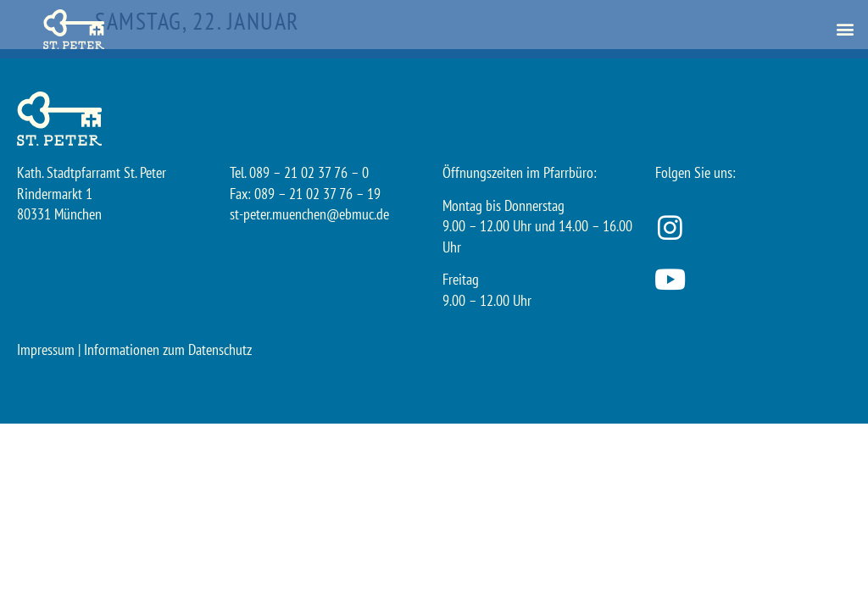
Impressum (46, 349)
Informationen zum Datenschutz (168, 349)
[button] (846, 29)
